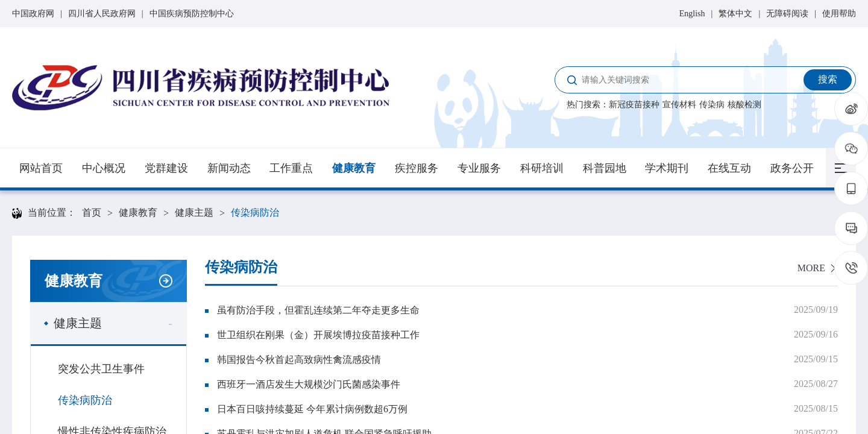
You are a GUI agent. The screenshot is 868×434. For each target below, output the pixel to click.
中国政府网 (33, 14)
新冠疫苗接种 (634, 105)
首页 (92, 212)
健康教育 (354, 168)
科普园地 (605, 168)
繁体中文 (735, 14)
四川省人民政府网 (102, 14)
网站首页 (41, 168)
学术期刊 (667, 168)
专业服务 (479, 168)
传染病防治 (255, 212)
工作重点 (291, 168)
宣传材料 (679, 105)
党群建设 (166, 168)
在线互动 (729, 168)
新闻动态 (229, 168)
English (692, 14)
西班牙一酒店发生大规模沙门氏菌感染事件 (309, 384)
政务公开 (792, 168)
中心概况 (104, 168)
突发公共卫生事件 (101, 369)
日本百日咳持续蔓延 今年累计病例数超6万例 (312, 409)
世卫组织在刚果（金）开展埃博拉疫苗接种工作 (318, 335)
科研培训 (542, 168)
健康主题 (194, 212)
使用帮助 (839, 14)
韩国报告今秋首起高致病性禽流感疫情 (299, 360)
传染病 (712, 105)
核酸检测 (744, 105)
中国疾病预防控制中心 (192, 14)
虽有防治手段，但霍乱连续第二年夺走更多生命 (318, 310)
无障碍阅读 (787, 14)
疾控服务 (417, 168)
